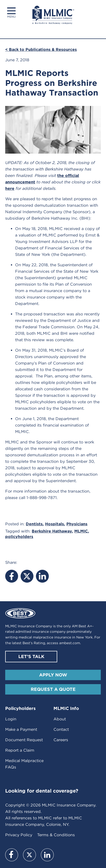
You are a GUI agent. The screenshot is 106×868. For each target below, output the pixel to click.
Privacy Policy (19, 835)
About (60, 719)
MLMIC (81, 531)
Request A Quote (53, 689)
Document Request (24, 740)
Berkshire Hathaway (52, 531)
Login (11, 719)
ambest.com (70, 643)
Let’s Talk (31, 656)
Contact (61, 729)
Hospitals (54, 524)
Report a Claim (20, 750)
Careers (61, 740)
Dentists (34, 524)
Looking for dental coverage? (42, 791)
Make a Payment (21, 729)
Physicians (77, 524)
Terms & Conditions (56, 835)
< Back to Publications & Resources (41, 50)
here (10, 188)
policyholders (19, 537)
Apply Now (53, 675)
